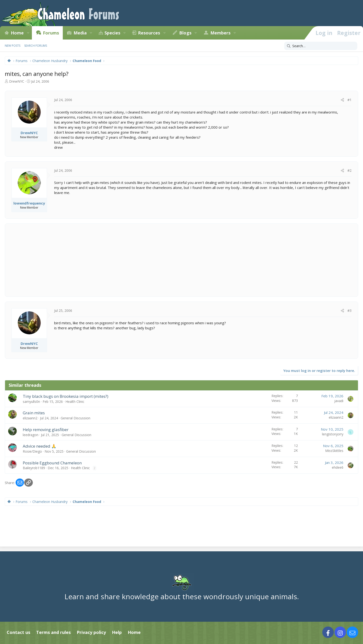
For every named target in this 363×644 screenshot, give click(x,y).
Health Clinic (75, 402)
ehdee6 (338, 467)
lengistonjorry (333, 434)
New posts (13, 46)
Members (220, 33)
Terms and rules (53, 632)
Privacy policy (91, 632)
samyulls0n (31, 402)
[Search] (321, 46)
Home (17, 33)
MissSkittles (334, 451)
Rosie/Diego (32, 451)
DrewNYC (17, 81)
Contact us (18, 632)
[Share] (342, 100)
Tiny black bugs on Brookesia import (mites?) (66, 396)
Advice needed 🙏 (40, 446)
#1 (349, 100)
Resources (149, 33)
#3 (349, 311)
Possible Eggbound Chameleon (52, 463)
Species (112, 33)
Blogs (185, 33)
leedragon (31, 435)
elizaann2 (30, 418)
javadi (339, 401)
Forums (51, 33)
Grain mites (34, 413)
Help (117, 632)
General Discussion (75, 418)
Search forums (36, 46)
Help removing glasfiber (46, 430)
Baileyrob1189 (34, 468)
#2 (349, 170)
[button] (28, 33)
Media (80, 33)
